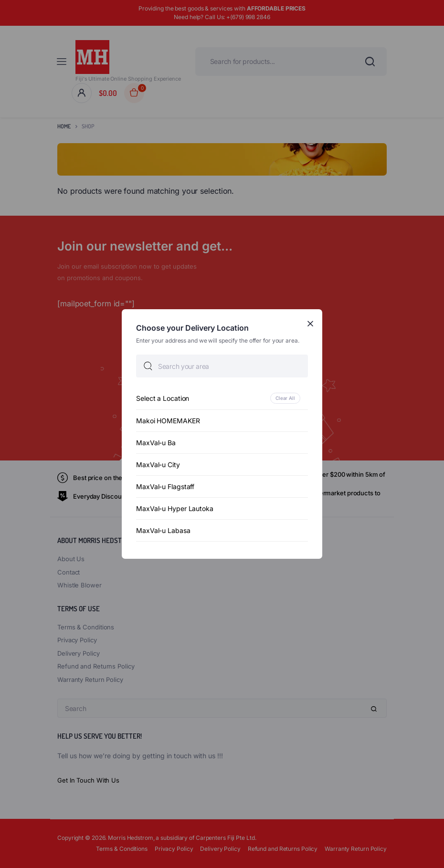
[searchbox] (222, 366)
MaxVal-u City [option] (158, 465)
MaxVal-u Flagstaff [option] (165, 486)
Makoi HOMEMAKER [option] (168, 421)
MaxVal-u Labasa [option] (163, 530)
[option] (222, 398)
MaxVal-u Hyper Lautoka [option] (175, 508)
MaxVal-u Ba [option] (156, 443)
